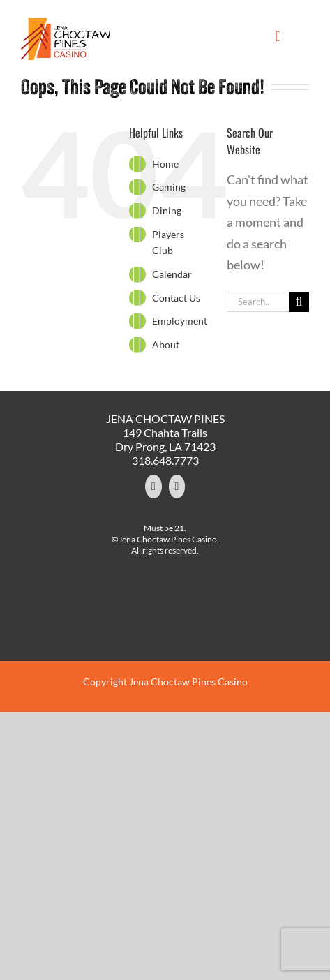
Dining (167, 210)
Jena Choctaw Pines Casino (188, 682)
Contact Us (176, 298)
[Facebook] (153, 487)
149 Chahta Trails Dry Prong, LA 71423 (165, 439)
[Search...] (258, 302)
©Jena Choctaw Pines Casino (164, 539)
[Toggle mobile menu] (278, 37)
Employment (180, 321)
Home (165, 164)
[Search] (299, 302)
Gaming (169, 187)
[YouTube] (177, 487)
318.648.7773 (165, 460)
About (166, 344)
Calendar (172, 274)
